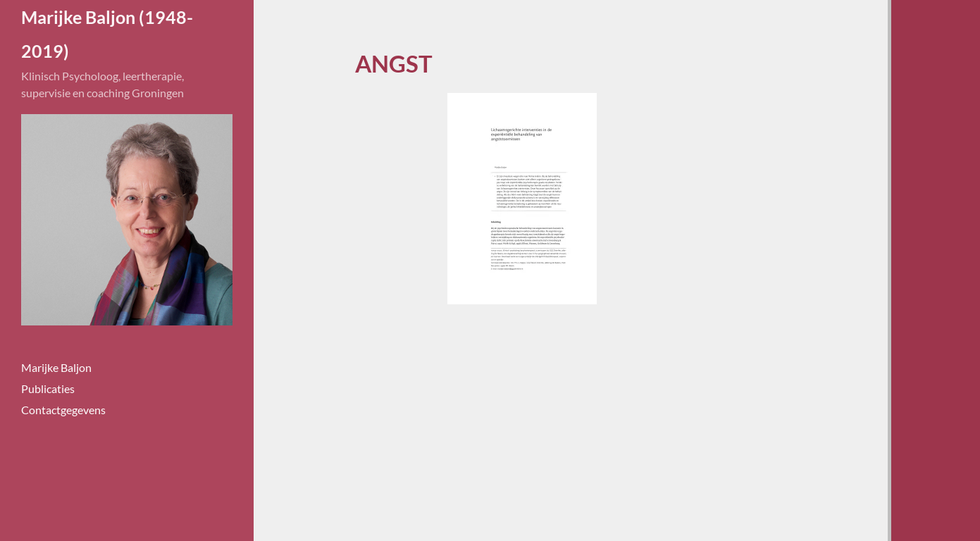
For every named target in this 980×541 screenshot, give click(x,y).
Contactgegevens (63, 410)
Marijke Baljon (56, 367)
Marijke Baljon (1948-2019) (107, 34)
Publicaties (48, 388)
